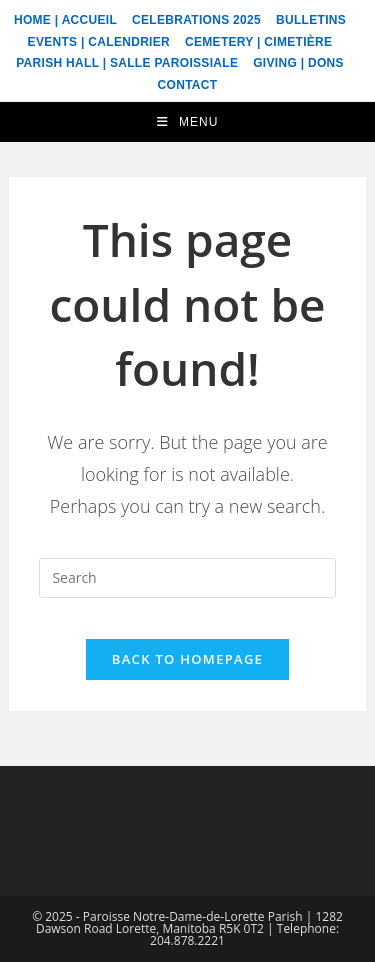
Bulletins (311, 20)
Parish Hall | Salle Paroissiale (127, 63)
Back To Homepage (187, 659)
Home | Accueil (65, 20)
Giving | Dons (298, 63)
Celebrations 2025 (196, 20)
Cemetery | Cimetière (258, 42)
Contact (188, 85)
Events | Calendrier (99, 42)
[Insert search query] (187, 578)
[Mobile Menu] (188, 122)
